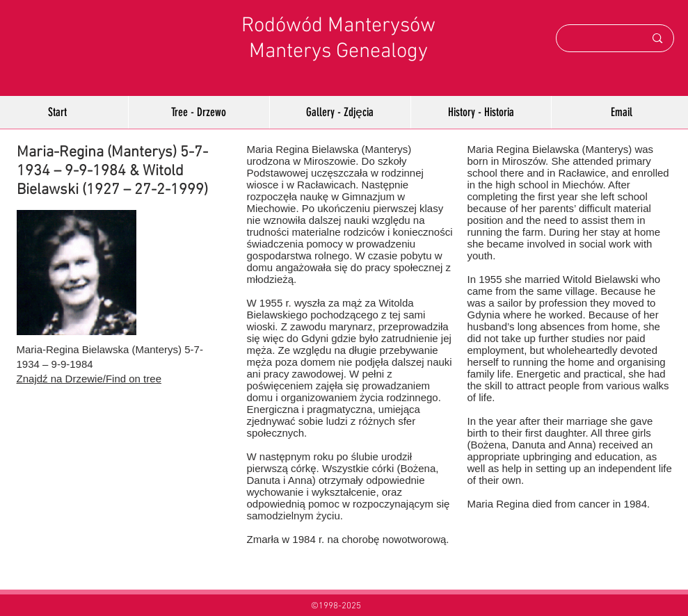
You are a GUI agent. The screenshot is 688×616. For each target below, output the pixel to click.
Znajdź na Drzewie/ (61, 379)
